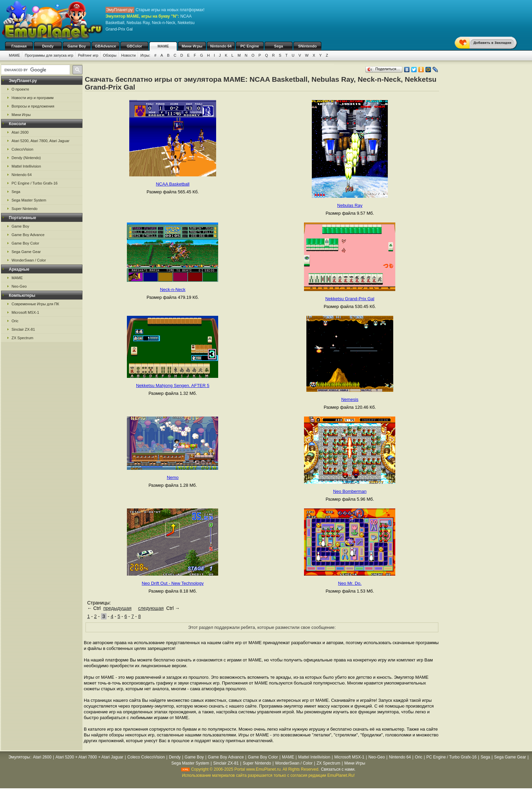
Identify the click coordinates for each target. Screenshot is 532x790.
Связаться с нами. (338, 769)
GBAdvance (106, 46)
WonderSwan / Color (29, 260)
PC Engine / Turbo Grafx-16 (35, 183)
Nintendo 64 (221, 46)
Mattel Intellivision (26, 166)
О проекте (20, 89)
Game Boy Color (25, 243)
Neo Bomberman (350, 491)
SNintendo (308, 46)
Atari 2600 (20, 132)
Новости (128, 55)
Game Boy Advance (28, 235)
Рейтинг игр (88, 55)
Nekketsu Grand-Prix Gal (350, 299)
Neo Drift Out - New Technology (173, 583)
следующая (151, 608)
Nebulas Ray (350, 205)
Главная (19, 46)
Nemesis (350, 399)
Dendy (48, 46)
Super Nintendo (24, 209)
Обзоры (110, 55)
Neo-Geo (19, 286)
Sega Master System (29, 200)
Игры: (145, 55)
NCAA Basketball (173, 184)
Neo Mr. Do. (350, 583)
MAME (163, 46)
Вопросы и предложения (33, 106)
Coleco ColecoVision (146, 757)
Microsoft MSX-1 (25, 312)
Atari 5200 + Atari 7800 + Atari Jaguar (89, 757)
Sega (279, 46)
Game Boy (77, 46)
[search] (35, 70)
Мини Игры (192, 46)
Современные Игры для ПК (35, 304)
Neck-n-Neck (173, 290)
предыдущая (117, 608)
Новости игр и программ (33, 98)
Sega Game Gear (26, 252)
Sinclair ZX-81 (23, 329)
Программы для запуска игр (49, 55)
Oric (15, 321)
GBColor (134, 46)
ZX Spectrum (22, 338)
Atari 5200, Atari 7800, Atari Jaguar (41, 141)
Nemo (173, 477)
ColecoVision (22, 149)
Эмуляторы (19, 757)
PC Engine (250, 46)
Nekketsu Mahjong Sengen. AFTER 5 (173, 386)
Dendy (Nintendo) (26, 158)
